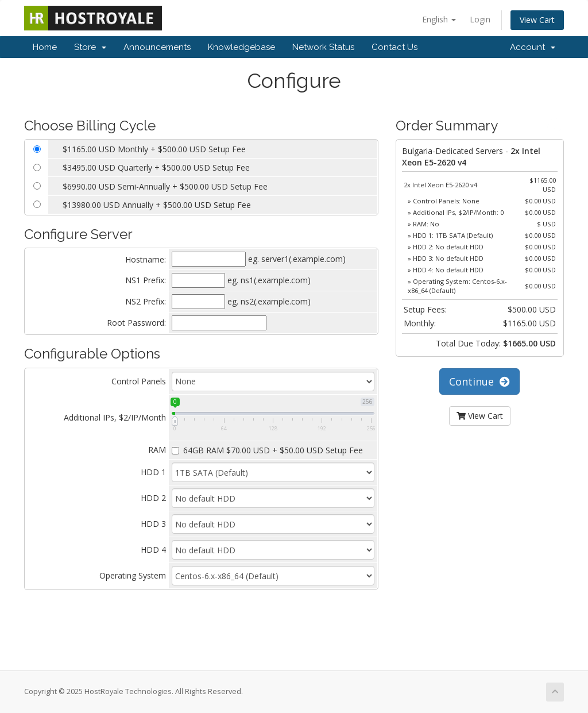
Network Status (323, 47)
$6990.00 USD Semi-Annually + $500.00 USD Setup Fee (165, 186)
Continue (479, 381)
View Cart (537, 20)
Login (480, 19)
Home (45, 47)
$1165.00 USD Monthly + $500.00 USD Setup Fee (154, 149)
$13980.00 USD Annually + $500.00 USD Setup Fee (157, 205)
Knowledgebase (241, 47)
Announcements (157, 47)
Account (533, 47)
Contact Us (394, 47)
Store (90, 47)
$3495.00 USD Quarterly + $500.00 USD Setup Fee (156, 167)
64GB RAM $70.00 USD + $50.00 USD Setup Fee (267, 450)
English (439, 19)
